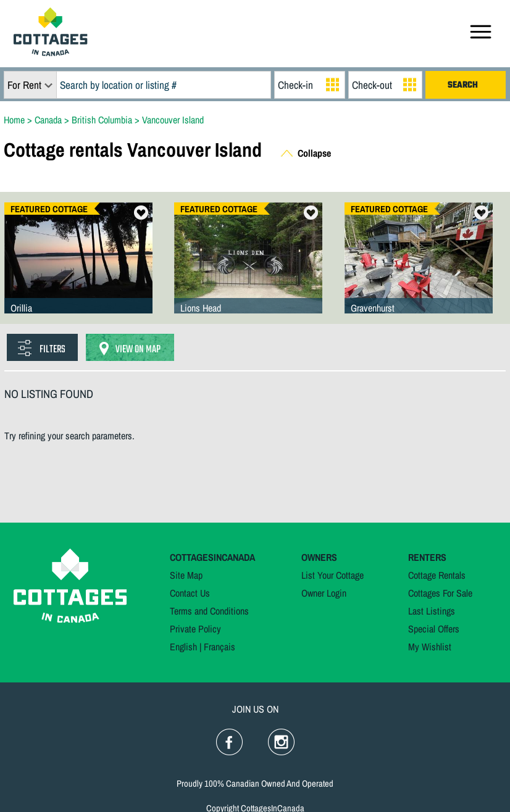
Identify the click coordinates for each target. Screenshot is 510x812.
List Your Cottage (332, 575)
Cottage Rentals (437, 575)
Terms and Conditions (209, 611)
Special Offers (434, 629)
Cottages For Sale (440, 593)
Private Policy (195, 629)
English (183, 647)
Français (219, 647)
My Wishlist (430, 647)
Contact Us (190, 593)
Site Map (186, 575)
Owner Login (324, 593)
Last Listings (432, 611)
